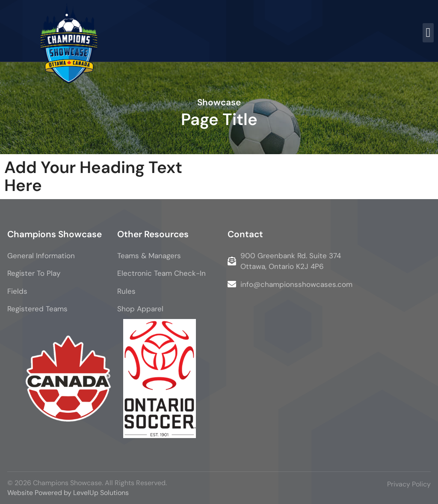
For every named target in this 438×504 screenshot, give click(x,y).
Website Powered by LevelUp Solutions (68, 493)
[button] (428, 33)
